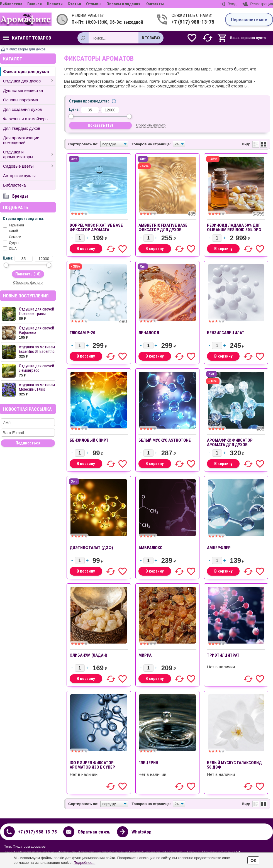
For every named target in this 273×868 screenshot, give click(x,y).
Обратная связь (94, 832)
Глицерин (148, 763)
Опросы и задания (123, 4)
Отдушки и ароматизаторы (18, 154)
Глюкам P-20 (82, 333)
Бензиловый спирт (89, 440)
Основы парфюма (21, 100)
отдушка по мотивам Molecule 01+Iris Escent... (37, 389)
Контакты (155, 4)
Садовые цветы (18, 166)
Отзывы (94, 4)
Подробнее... (84, 863)
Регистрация (262, 4)
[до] (44, 259)
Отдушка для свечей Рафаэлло (36, 330)
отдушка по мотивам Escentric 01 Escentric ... (37, 351)
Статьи (74, 4)
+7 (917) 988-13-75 (193, 22)
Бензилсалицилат (226, 333)
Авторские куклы (19, 176)
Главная (35, 4)
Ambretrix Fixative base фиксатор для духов (163, 228)
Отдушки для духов (22, 81)
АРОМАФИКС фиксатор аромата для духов (230, 442)
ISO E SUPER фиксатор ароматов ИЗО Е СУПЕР (92, 765)
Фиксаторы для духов (26, 71)
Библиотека (11, 4)
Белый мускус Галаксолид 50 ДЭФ (234, 765)
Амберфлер (219, 548)
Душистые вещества (23, 90)
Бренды (20, 196)
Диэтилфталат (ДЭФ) (91, 548)
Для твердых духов (22, 128)
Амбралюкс (150, 548)
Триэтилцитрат (223, 655)
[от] (24, 259)
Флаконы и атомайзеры (26, 119)
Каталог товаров (27, 38)
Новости (55, 4)
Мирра (145, 655)
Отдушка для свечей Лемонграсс (36, 368)
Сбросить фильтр (28, 283)
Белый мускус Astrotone (165, 440)
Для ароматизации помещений (21, 140)
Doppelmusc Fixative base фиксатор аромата (96, 228)
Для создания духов (23, 109)
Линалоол (149, 333)
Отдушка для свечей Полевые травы (36, 311)
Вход (232, 4)
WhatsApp (142, 832)
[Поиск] (83, 38)
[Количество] (80, 238)
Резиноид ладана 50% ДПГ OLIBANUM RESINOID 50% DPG (234, 228)
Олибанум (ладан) (88, 655)
